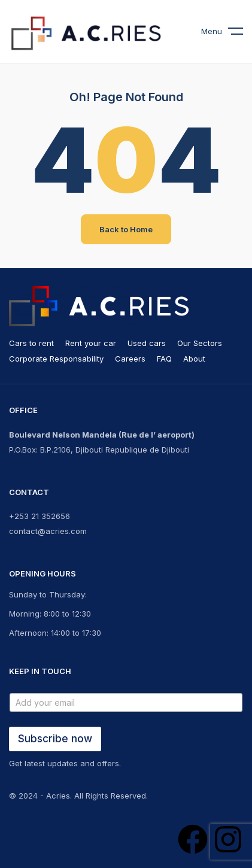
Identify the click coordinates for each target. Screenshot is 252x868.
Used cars (147, 343)
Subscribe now (55, 739)
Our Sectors (200, 343)
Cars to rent (31, 343)
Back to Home (126, 229)
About (194, 359)
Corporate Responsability (56, 359)
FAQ (164, 359)
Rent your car (91, 343)
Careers (130, 359)
